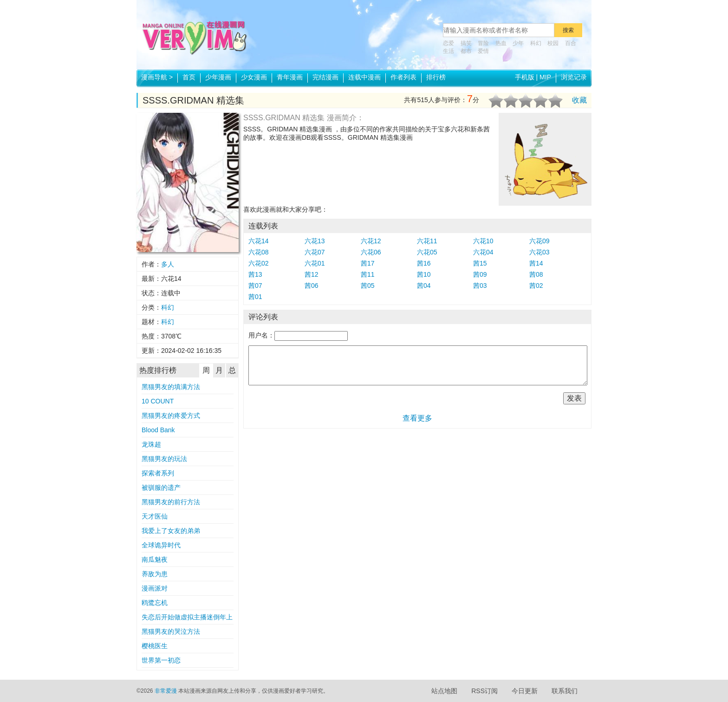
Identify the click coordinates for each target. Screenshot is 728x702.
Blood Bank (158, 430)
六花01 (315, 263)
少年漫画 (218, 77)
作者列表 (403, 77)
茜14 (536, 263)
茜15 (480, 263)
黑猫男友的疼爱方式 (171, 416)
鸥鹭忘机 (155, 603)
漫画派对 (155, 588)
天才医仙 (155, 516)
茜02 (536, 286)
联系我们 (565, 691)
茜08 (536, 274)
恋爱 (448, 43)
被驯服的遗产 (161, 487)
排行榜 (436, 77)
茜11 (368, 274)
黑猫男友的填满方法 (171, 387)
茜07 (255, 286)
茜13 (255, 274)
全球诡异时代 (161, 545)
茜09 (480, 274)
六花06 (371, 252)
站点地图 (444, 691)
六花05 (427, 252)
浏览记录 (574, 77)
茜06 (312, 286)
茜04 (424, 286)
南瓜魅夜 (155, 559)
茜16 (424, 263)
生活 (448, 51)
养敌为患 (155, 574)
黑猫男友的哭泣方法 (171, 631)
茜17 (368, 263)
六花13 (315, 241)
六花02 (259, 263)
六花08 (259, 252)
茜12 (312, 274)
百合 (571, 43)
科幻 (536, 43)
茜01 (255, 297)
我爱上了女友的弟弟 (171, 531)
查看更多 (417, 418)
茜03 (480, 286)
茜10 (424, 274)
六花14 (259, 241)
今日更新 (525, 691)
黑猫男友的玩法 (164, 459)
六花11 (427, 241)
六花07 (315, 252)
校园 (553, 43)
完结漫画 (325, 77)
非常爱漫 (166, 691)
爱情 (483, 51)
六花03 (539, 252)
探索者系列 (158, 473)
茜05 (368, 286)
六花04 (483, 252)
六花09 (539, 241)
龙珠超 (151, 444)
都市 (466, 51)
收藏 (579, 100)
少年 (518, 43)
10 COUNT (158, 401)
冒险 (483, 43)
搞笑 (466, 43)
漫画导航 (157, 77)
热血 (501, 43)
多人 (168, 264)
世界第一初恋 (161, 660)
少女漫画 (254, 77)
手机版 (525, 77)
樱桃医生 (155, 646)
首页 (189, 77)
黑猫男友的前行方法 (171, 502)
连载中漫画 (364, 77)
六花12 (371, 241)
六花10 (483, 241)
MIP (545, 77)
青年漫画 (290, 77)
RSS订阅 (484, 691)
